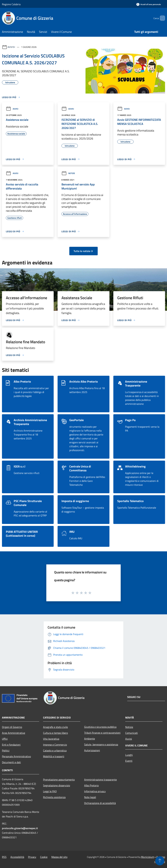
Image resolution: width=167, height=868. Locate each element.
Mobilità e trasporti (54, 756)
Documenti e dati (11, 762)
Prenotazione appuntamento (59, 780)
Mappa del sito (59, 857)
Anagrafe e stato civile (55, 727)
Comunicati (132, 733)
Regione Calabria (11, 4)
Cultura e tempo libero (55, 733)
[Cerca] (161, 18)
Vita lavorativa (51, 739)
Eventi (129, 761)
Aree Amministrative (14, 733)
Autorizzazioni (92, 750)
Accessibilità (17, 857)
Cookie (44, 857)
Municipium (148, 857)
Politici (6, 750)
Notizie (68, 173)
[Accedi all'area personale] (149, 4)
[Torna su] (160, 861)
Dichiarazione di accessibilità (100, 803)
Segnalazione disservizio (57, 785)
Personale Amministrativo (16, 756)
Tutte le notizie (83, 251)
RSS (4, 857)
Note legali (90, 797)
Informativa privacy (95, 791)
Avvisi (11, 47)
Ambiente (90, 739)
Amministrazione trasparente (100, 780)
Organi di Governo (12, 727)
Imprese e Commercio (55, 745)
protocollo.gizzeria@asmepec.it (20, 828)
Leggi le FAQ (50, 791)
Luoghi (129, 755)
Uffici (5, 739)
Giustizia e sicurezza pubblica (100, 727)
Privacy (32, 857)
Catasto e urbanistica (55, 750)
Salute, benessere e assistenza (101, 744)
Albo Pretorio (91, 785)
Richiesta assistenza (54, 797)
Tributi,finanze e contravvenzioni (102, 733)
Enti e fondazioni (11, 745)
